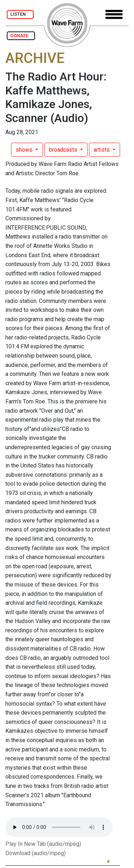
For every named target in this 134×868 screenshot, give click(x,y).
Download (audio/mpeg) (36, 853)
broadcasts (64, 150)
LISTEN (20, 14)
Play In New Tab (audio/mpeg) (43, 844)
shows (25, 150)
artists (102, 150)
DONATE (21, 36)
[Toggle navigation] (114, 14)
